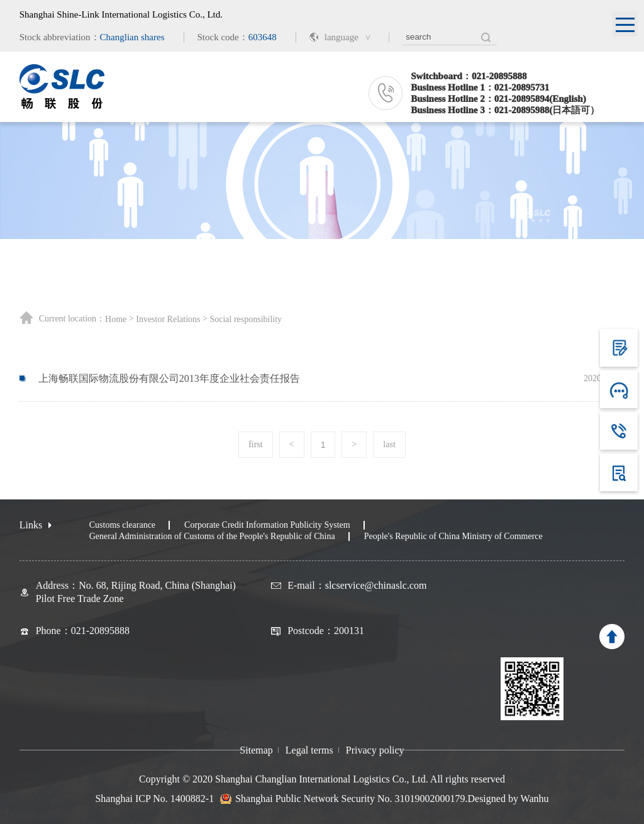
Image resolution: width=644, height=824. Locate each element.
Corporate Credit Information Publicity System (267, 525)
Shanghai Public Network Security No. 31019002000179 (350, 799)
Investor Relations (168, 320)
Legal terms (309, 750)
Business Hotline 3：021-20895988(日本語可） (505, 110)
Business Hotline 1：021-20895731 (480, 87)
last (389, 444)
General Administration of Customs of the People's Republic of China (212, 536)
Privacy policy (375, 750)
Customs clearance (122, 525)
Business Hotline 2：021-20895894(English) (498, 99)
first (256, 444)
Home (116, 320)
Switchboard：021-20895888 (469, 76)
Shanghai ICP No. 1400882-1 (154, 799)
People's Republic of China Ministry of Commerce (453, 536)
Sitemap (256, 750)
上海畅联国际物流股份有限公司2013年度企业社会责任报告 (169, 378)
